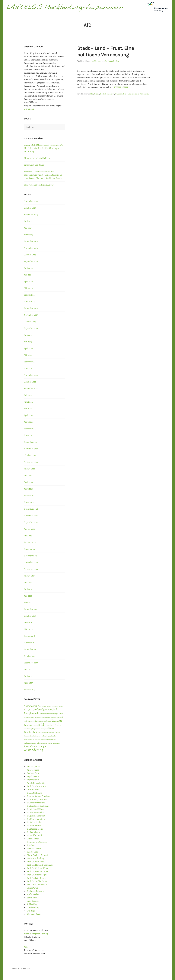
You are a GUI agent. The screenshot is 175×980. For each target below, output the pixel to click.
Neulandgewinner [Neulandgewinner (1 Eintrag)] (49, 732)
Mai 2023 (28, 342)
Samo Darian (33, 888)
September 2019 (31, 569)
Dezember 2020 (31, 509)
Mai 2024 (28, 275)
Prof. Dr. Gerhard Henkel (38, 868)
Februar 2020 (30, 542)
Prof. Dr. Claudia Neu (37, 786)
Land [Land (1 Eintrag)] (49, 721)
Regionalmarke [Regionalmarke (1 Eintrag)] (51, 736)
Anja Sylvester (33, 780)
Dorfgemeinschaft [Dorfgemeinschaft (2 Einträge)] (48, 710)
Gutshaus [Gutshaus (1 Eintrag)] (38, 717)
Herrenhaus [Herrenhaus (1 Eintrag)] (52, 717)
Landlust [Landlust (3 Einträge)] (57, 720)
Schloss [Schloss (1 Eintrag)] (43, 740)
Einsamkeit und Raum (34, 165)
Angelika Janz (33, 776)
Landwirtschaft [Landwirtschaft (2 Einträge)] (32, 725)
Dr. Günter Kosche (35, 813)
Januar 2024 (29, 302)
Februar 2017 (30, 690)
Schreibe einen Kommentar (139, 94)
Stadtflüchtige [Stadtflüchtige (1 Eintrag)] (28, 743)
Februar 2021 (30, 496)
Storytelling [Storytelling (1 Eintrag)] (37, 743)
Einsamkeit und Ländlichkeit (37, 158)
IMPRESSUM (15, 968)
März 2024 (29, 288)
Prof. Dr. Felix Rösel (36, 862)
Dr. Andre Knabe (34, 793)
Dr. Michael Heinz (35, 829)
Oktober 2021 (30, 455)
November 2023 (31, 315)
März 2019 (28, 603)
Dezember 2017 (31, 649)
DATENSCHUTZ (25, 968)
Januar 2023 (29, 368)
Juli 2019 (28, 582)
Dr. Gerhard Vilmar (36, 809)
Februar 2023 (30, 362)
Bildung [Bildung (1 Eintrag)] (26, 710)
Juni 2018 (28, 623)
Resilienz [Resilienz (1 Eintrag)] (37, 740)
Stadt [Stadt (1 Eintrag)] (54, 740)
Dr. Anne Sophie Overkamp (39, 796)
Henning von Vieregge (37, 842)
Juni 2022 (28, 402)
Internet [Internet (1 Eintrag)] (30, 721)
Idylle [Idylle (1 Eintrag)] (26, 721)
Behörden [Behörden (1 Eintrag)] (61, 706)
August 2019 (29, 576)
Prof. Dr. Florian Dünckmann (40, 865)
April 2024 (29, 281)
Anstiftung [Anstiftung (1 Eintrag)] (55, 706)
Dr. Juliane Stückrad (36, 816)
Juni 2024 (28, 268)
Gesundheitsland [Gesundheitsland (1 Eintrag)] (29, 717)
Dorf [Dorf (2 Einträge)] (35, 710)
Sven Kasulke (33, 901)
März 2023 (29, 355)
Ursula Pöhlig (33, 908)
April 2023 (29, 348)
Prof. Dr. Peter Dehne (36, 878)
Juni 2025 (28, 221)
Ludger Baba (33, 852)
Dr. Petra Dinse (34, 832)
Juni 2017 (28, 676)
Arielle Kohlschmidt (36, 783)
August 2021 (29, 469)
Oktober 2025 (30, 208)
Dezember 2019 (31, 556)
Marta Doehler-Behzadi (37, 855)
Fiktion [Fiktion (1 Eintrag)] (42, 714)
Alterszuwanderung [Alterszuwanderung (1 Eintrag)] (45, 706)
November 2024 (31, 248)
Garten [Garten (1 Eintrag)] (61, 714)
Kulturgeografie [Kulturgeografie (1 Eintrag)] (43, 721)
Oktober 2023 (30, 322)
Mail (26, 947)
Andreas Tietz (33, 773)
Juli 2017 (28, 669)
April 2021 (28, 482)
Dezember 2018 (31, 609)
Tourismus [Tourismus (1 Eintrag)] (44, 743)
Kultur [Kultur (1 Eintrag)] (36, 721)
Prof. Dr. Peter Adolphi (37, 875)
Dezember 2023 (31, 308)
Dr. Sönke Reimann (36, 891)
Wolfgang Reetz (34, 914)
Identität (111, 94)
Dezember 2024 (31, 241)
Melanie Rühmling (35, 858)
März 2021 (29, 489)
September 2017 (31, 663)
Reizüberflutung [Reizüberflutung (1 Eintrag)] (29, 740)
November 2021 (31, 449)
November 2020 (31, 516)
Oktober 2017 (30, 656)
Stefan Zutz (32, 898)
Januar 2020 (29, 549)
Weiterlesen (121, 87)
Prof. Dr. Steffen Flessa (37, 881)
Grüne (97, 94)
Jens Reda (31, 845)
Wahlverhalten (121, 94)
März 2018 (29, 629)
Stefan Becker (33, 894)
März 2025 (29, 235)
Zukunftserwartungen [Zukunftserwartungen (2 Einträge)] (36, 746)
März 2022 (29, 422)
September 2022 (31, 389)
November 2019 (31, 562)
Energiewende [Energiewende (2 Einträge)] (32, 713)
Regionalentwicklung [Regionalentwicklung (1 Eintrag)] (40, 736)
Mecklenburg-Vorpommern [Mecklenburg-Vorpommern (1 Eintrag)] (32, 729)
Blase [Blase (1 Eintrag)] (31, 710)
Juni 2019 (28, 589)
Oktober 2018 (30, 616)
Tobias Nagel (33, 904)
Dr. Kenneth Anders (36, 819)
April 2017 (28, 683)
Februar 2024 (30, 295)
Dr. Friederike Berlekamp (38, 806)
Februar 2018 (30, 636)
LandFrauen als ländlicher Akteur (39, 185)
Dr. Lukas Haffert (112, 61)
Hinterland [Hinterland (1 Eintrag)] (59, 717)
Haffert (103, 94)
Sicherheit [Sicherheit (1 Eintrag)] (49, 740)
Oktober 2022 (30, 382)
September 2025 (31, 215)
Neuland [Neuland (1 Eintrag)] (40, 732)
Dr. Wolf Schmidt (35, 835)
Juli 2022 (28, 395)
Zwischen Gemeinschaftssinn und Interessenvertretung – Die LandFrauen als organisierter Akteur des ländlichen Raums (43, 175)
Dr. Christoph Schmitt (37, 799)
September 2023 (31, 328)
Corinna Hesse (33, 790)
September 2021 (31, 462)
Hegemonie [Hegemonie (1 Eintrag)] (44, 717)
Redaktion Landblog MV (38, 885)
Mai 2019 (28, 596)
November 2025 (31, 201)
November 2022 (31, 375)
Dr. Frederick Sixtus (36, 803)
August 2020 (30, 529)
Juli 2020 (28, 536)
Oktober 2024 (30, 255)
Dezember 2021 (31, 442)
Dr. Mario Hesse (34, 826)
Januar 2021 (29, 502)
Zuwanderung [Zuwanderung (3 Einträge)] (34, 750)
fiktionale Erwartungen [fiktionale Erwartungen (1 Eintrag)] (51, 714)
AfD (92, 94)
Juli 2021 (28, 475)
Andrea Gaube (33, 767)
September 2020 (31, 522)
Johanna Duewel (34, 849)
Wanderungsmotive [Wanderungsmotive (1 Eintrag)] (54, 743)
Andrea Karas (33, 770)
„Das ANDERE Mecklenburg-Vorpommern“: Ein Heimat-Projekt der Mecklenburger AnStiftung (43, 148)
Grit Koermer (33, 839)
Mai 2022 (28, 409)
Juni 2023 (28, 335)
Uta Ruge (31, 911)
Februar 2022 (30, 429)
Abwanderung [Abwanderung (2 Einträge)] (31, 706)
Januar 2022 (29, 435)
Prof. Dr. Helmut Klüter (37, 871)
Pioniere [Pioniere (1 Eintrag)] (57, 732)
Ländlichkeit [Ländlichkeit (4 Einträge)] (51, 724)
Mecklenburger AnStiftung (36, 934)
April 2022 (29, 415)
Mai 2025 (28, 228)
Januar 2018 (29, 643)
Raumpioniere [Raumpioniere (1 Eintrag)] (28, 736)
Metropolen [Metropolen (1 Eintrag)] (44, 729)
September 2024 (31, 261)
